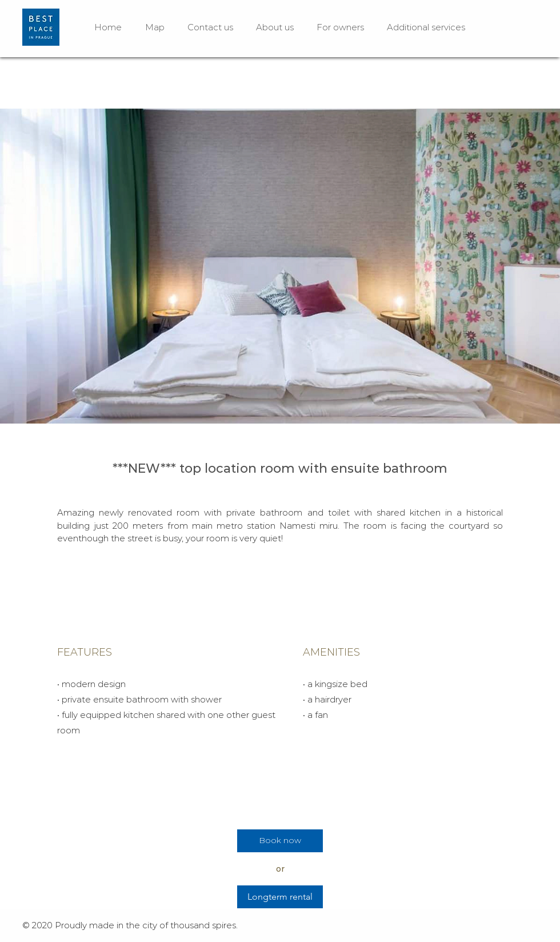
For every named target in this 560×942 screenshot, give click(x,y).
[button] (280, 266)
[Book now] (280, 841)
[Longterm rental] (280, 897)
